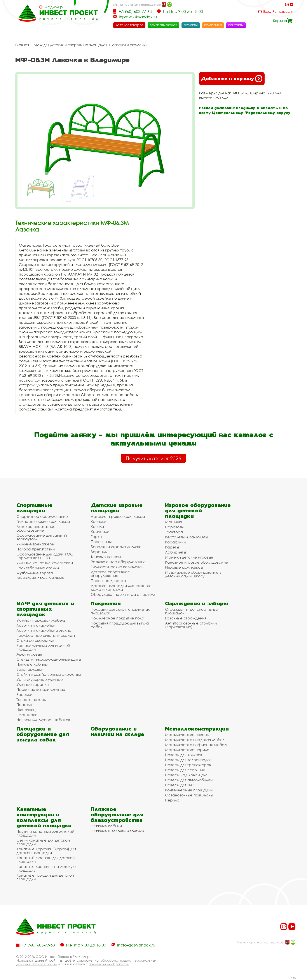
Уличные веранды (33, 684)
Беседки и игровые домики (116, 547)
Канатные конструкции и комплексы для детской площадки (44, 817)
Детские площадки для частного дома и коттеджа (121, 587)
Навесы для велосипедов (188, 760)
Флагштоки (27, 715)
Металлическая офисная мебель (197, 745)
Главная (22, 45)
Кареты (172, 547)
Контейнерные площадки (189, 790)
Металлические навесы (187, 735)
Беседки (24, 694)
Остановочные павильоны (189, 795)
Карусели (100, 532)
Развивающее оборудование (118, 562)
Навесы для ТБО (180, 785)
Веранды (99, 552)
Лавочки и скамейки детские (44, 630)
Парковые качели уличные (41, 689)
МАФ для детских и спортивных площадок (70, 45)
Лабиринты (175, 552)
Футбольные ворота (35, 573)
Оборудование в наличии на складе (117, 731)
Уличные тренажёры (35, 544)
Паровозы (174, 527)
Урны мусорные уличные (40, 679)
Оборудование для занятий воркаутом (42, 537)
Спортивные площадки (34, 508)
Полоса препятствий (36, 549)
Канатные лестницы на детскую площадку (46, 868)
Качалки (98, 521)
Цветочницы (27, 710)
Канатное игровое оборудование (197, 562)
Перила (172, 800)
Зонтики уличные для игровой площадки (43, 647)
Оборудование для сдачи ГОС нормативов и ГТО (45, 556)
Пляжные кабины (32, 664)
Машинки (174, 522)
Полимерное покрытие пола (118, 618)
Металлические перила (187, 750)
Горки (96, 537)
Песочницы (101, 542)
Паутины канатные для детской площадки (45, 833)
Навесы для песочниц (185, 770)
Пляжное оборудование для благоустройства (117, 815)
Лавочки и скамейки (130, 45)
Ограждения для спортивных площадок (192, 611)
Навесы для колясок (184, 755)
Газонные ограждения (186, 618)
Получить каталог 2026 (153, 458)
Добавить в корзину (232, 79)
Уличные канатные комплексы (45, 563)
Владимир (53, 7)
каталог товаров (129, 25)
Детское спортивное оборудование (36, 528)
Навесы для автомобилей (189, 780)
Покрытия (106, 603)
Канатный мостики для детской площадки (45, 860)
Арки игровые (29, 654)
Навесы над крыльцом (186, 775)
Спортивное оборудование (42, 516)
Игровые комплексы (184, 567)
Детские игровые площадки (117, 508)
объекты (191, 25)
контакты (236, 25)
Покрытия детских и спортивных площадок (120, 611)
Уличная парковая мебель (41, 620)
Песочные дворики (108, 581)
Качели (97, 526)
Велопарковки (30, 669)
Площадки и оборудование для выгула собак (43, 734)
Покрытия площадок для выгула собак (120, 625)
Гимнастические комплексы (43, 521)
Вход (267, 11)
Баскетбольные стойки (38, 568)
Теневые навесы (106, 557)
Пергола (24, 705)
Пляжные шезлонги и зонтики (117, 831)
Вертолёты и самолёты (187, 537)
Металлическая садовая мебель (196, 740)
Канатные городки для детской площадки (45, 877)
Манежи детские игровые (189, 557)
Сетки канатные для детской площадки (43, 842)
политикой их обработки (109, 964)
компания (213, 25)
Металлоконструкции (197, 729)
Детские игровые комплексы (118, 516)
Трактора (174, 532)
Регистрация (283, 11)
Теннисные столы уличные (40, 578)
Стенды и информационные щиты (49, 659)
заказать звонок (163, 25)
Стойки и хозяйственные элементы (49, 674)
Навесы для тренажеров (188, 765)
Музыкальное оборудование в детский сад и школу (193, 574)
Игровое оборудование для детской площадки (198, 510)
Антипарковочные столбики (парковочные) (191, 625)
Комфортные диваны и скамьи (46, 635)
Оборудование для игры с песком (123, 594)
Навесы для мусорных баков (43, 720)
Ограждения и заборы (197, 603)
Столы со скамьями (35, 640)
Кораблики (175, 542)
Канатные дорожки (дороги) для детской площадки (46, 851)
